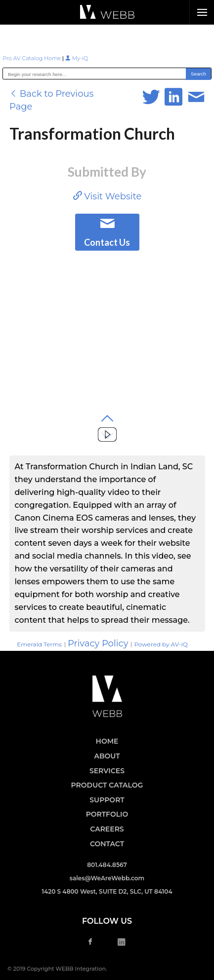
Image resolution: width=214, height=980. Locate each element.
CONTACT (107, 844)
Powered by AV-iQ (161, 644)
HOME (107, 741)
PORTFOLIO (107, 814)
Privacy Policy (98, 643)
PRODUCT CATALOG (107, 785)
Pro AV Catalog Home (32, 58)
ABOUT (107, 756)
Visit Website (107, 196)
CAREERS (107, 829)
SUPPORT (107, 800)
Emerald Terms (39, 644)
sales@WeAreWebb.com (107, 878)
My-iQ (77, 58)
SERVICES (107, 771)
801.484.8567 (107, 865)
